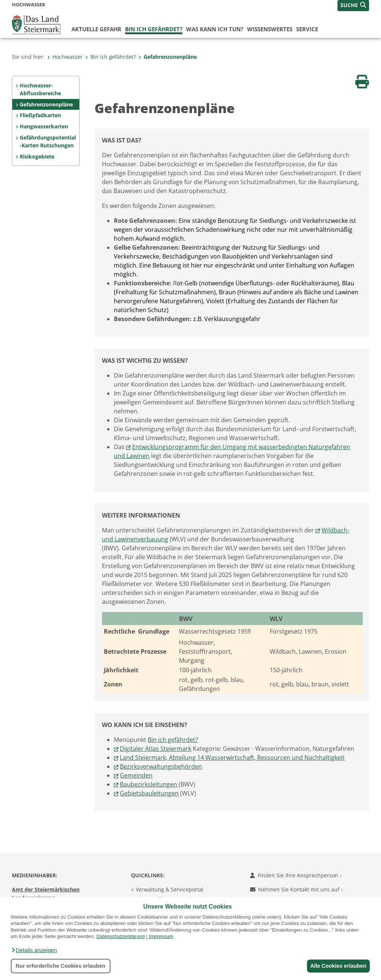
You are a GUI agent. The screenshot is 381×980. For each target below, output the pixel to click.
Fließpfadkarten (40, 115)
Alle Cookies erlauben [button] (337, 966)
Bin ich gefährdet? (154, 29)
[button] (34, 950)
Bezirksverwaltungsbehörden (161, 766)
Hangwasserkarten (44, 126)
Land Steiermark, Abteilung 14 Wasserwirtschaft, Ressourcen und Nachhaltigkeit (232, 758)
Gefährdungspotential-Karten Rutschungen (48, 142)
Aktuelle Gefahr (96, 29)
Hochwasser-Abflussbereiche (40, 89)
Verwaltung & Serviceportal (170, 889)
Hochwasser (65, 57)
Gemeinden (136, 775)
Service (307, 29)
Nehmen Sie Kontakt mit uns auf (297, 889)
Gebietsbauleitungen (149, 793)
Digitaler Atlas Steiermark (156, 749)
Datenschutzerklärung (121, 936)
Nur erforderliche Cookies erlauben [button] (60, 966)
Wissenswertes (270, 29)
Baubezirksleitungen (148, 784)
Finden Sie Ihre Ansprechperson (296, 875)
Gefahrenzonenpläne (168, 57)
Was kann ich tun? (215, 29)
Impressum (161, 936)
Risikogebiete (37, 156)
